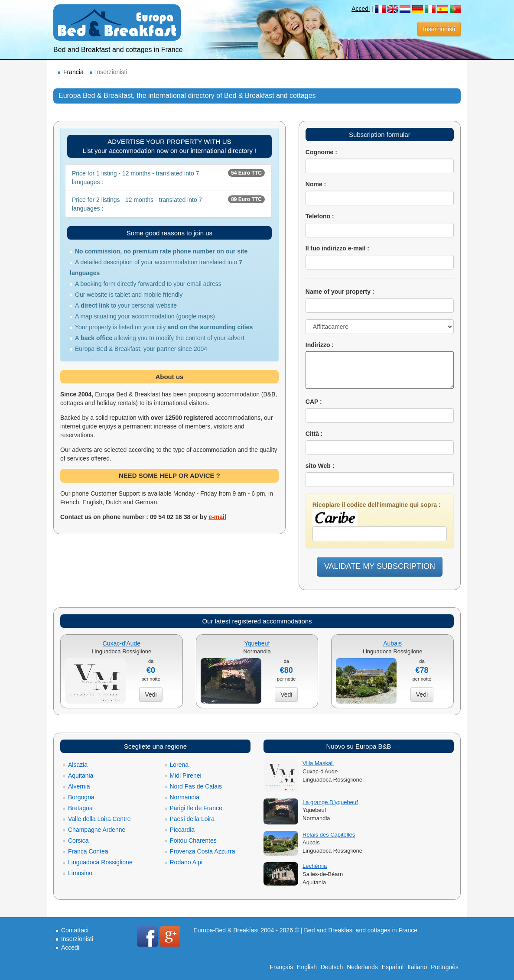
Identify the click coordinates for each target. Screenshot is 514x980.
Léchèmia (315, 866)
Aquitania (81, 776)
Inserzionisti (439, 29)
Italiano (417, 967)
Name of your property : (340, 292)
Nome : (316, 184)
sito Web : (320, 466)
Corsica (78, 840)
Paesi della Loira (192, 819)
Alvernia (79, 786)
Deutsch (332, 967)
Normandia (185, 797)
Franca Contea (88, 851)
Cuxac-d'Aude (122, 643)
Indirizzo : (320, 345)
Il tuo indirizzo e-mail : (337, 248)
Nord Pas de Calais (196, 786)
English (307, 967)
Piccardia (182, 830)
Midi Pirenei (186, 776)
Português (445, 967)
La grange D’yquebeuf (330, 802)
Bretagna (80, 808)
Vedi (151, 694)
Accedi (361, 9)
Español (393, 967)
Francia (73, 72)
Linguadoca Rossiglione (100, 862)
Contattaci (75, 930)
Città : (314, 434)
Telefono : (320, 216)
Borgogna (81, 797)
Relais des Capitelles (329, 835)
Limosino (80, 873)
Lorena (179, 765)
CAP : (314, 402)
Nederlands (362, 967)
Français (282, 967)
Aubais (392, 643)
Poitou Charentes (193, 840)
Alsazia (78, 765)
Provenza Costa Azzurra (203, 851)
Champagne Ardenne (97, 830)
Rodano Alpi (186, 862)
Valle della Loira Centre (99, 819)
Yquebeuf (257, 643)
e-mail (217, 517)
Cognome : (321, 152)
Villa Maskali (318, 763)
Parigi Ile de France (196, 808)
